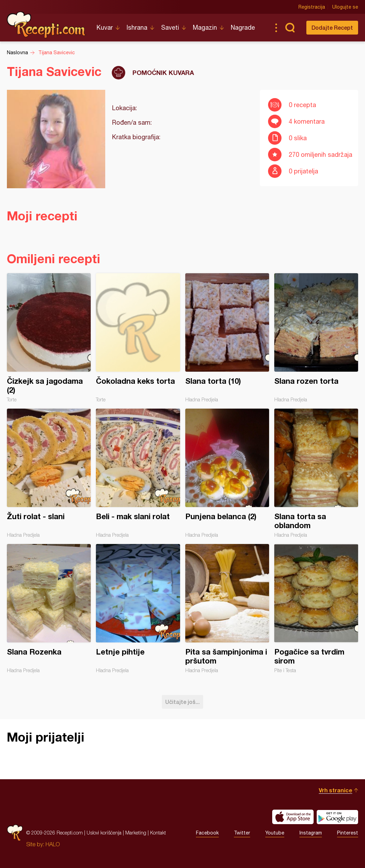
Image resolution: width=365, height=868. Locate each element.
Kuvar (105, 27)
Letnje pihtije (138, 609)
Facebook (207, 833)
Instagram (311, 833)
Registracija (312, 7)
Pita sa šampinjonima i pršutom (227, 609)
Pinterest (348, 833)
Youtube (275, 833)
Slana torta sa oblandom (316, 473)
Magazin (205, 27)
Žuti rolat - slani (49, 473)
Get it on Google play (337, 817)
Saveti (170, 27)
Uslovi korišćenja (104, 833)
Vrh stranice (336, 790)
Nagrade (243, 27)
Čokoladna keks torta (138, 338)
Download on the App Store (293, 817)
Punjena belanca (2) (227, 473)
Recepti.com (47, 25)
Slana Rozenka (49, 609)
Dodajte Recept (332, 27)
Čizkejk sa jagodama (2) (49, 338)
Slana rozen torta (316, 338)
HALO (53, 844)
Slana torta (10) (227, 338)
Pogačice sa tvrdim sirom (316, 609)
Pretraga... (290, 28)
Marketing (136, 833)
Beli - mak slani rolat (138, 473)
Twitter (242, 833)
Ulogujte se (345, 7)
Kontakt (158, 833)
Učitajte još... (182, 702)
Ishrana (137, 27)
